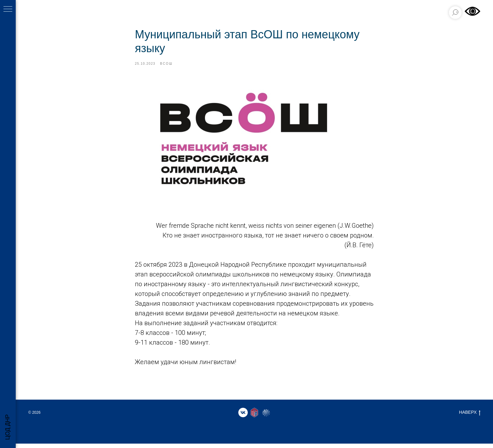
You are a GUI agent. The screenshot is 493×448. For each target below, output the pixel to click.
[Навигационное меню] (8, 9)
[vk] (243, 417)
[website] (254, 417)
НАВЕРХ (470, 417)
